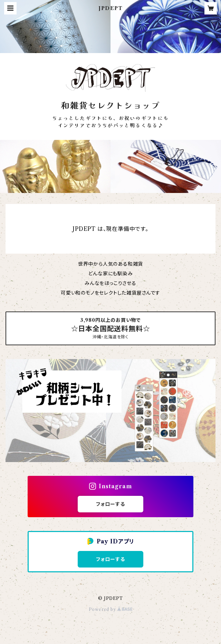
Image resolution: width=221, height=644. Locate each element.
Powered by (111, 609)
